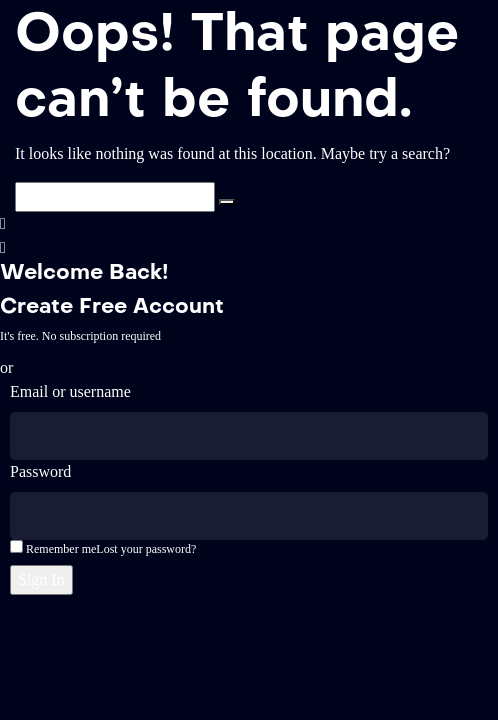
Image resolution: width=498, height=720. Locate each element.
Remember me (53, 548)
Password (40, 471)
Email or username (70, 391)
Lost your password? (146, 549)
